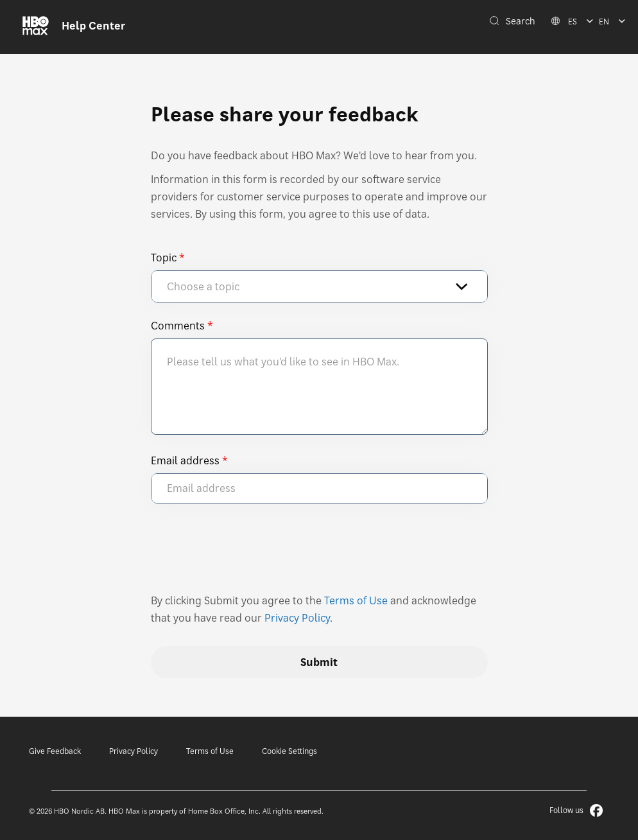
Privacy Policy (297, 618)
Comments (178, 326)
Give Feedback (55, 751)
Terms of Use (356, 600)
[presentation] (248, 554)
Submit (319, 662)
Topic (164, 258)
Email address (185, 460)
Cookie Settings (289, 751)
